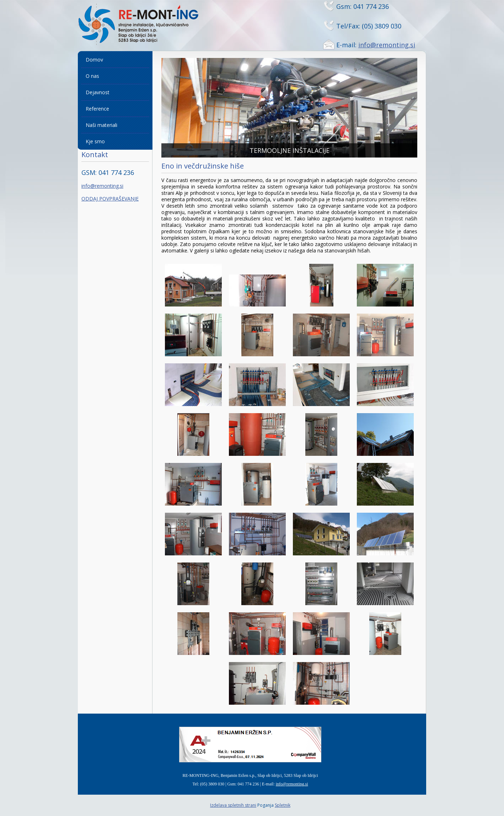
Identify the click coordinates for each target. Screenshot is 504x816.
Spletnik (283, 805)
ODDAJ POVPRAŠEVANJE (110, 199)
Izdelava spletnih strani (233, 805)
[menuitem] (115, 60)
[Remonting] (147, 25)
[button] (289, 108)
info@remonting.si (387, 45)
